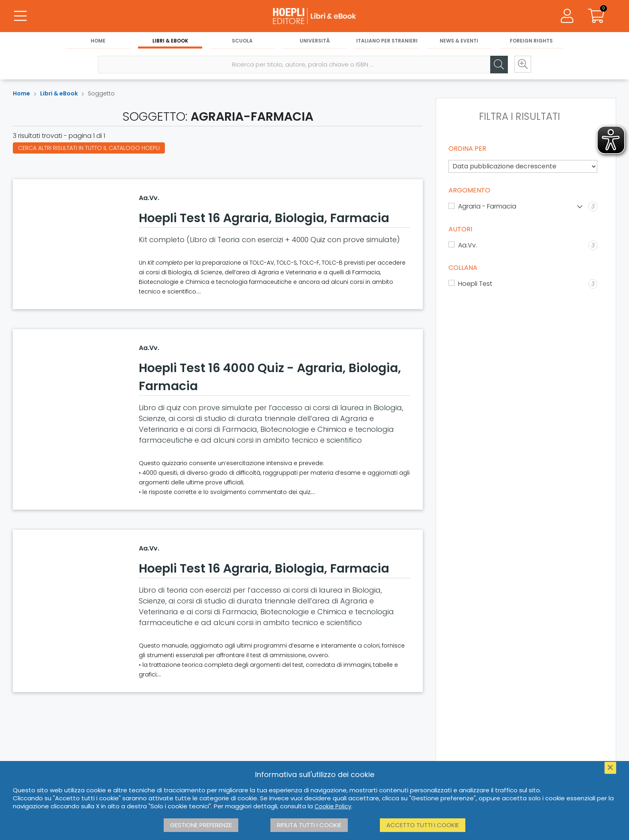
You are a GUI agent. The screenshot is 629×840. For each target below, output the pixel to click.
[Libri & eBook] (314, 16)
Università (315, 41)
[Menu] (20, 16)
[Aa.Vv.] (523, 245)
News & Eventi (459, 41)
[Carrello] (596, 16)
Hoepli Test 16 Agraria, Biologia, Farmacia (264, 218)
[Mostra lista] (580, 207)
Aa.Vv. (149, 198)
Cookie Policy (333, 806)
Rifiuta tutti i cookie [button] (309, 825)
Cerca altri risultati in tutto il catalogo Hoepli (89, 148)
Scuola (242, 41)
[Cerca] (498, 65)
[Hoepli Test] (523, 284)
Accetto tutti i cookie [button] (423, 825)
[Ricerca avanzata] (522, 65)
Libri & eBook (170, 41)
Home (98, 41)
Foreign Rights (531, 41)
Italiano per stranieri (387, 41)
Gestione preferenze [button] (201, 825)
